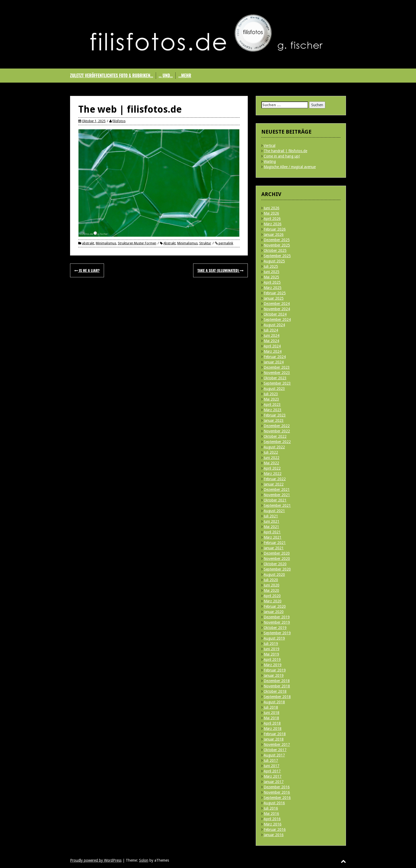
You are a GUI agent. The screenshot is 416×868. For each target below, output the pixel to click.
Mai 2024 (271, 341)
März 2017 (273, 776)
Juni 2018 (272, 713)
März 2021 (273, 537)
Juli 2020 (271, 580)
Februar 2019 (275, 670)
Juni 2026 (272, 208)
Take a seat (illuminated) (220, 270)
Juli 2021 (271, 516)
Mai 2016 (271, 814)
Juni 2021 (272, 521)
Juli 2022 (271, 452)
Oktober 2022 (275, 436)
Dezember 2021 (277, 490)
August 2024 (274, 325)
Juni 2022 (272, 458)
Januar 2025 (274, 298)
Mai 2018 (271, 718)
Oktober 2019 (275, 628)
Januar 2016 (274, 835)
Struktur (205, 243)
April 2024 (272, 346)
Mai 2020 (271, 590)
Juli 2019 (271, 644)
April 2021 (272, 532)
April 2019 (272, 659)
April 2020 (272, 596)
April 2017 (272, 771)
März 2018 (273, 729)
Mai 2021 (271, 527)
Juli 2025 (271, 266)
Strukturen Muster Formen (137, 243)
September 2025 (277, 256)
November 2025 (277, 245)
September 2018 (277, 697)
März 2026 (273, 224)
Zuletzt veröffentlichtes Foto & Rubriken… (112, 76)
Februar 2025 (275, 293)
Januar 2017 (274, 782)
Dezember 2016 (277, 787)
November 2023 (277, 373)
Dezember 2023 (277, 367)
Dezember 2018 (277, 681)
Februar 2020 (275, 606)
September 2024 (277, 320)
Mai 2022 (271, 463)
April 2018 (272, 723)
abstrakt (88, 243)
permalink (226, 243)
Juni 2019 (272, 649)
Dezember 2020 (277, 553)
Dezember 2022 (277, 426)
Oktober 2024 (275, 314)
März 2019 (273, 665)
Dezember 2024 (277, 304)
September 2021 (277, 505)
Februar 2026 (275, 229)
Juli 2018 (271, 707)
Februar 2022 (275, 479)
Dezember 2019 (277, 617)
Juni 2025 (272, 272)
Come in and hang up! (282, 156)
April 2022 (272, 468)
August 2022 (274, 447)
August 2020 (274, 575)
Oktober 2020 (275, 564)
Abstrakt (170, 243)
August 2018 (274, 702)
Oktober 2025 (275, 250)
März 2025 (273, 288)
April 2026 (272, 219)
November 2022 (277, 431)
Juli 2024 (271, 330)
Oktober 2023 (275, 378)
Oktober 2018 (275, 691)
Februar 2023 (275, 415)
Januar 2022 (274, 484)
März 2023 (273, 410)
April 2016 (272, 819)
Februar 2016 (275, 829)
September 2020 (277, 569)
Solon (144, 860)
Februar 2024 (275, 357)
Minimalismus (106, 243)
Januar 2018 (274, 739)
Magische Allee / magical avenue (290, 167)
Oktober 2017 (275, 750)
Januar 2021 (274, 548)
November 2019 (277, 622)
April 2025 (272, 282)
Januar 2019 (274, 675)
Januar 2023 (274, 420)
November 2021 (277, 495)
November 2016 (277, 792)
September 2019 (277, 633)
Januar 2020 (274, 612)
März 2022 (273, 474)
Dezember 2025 (277, 240)
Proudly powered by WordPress (96, 860)
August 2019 (274, 638)
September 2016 (277, 798)
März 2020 (273, 601)
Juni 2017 (272, 766)
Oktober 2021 (275, 500)
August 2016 (274, 803)
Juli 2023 (271, 394)
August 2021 (274, 511)
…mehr (185, 76)
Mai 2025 (271, 277)
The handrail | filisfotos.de (285, 151)
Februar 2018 (275, 734)
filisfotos (119, 121)
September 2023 (277, 383)
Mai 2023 (271, 399)
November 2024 (277, 309)
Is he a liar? (87, 270)
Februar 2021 (275, 543)
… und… (166, 76)
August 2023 (274, 389)
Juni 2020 (272, 585)
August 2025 (274, 261)
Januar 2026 (274, 235)
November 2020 (277, 559)
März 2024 (273, 351)
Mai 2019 (271, 654)
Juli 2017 (271, 760)
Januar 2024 (274, 362)
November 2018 (277, 686)
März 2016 (273, 824)
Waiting (270, 161)
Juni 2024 (272, 335)
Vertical (270, 146)
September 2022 (277, 442)
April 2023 (272, 405)
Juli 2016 (271, 808)
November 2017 (277, 744)
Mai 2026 (271, 213)
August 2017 (274, 755)
